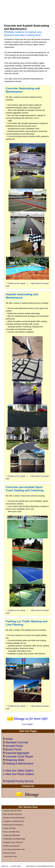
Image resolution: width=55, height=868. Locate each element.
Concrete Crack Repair (19, 756)
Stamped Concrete (17, 742)
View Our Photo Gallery (20, 774)
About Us (5, 866)
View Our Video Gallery (20, 771)
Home (9, 739)
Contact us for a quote (17, 283)
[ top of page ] (27, 724)
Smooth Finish (14, 746)
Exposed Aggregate (17, 753)
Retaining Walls (15, 760)
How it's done (16, 866)
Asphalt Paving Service (20, 781)
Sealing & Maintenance (20, 763)
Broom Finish (13, 749)
